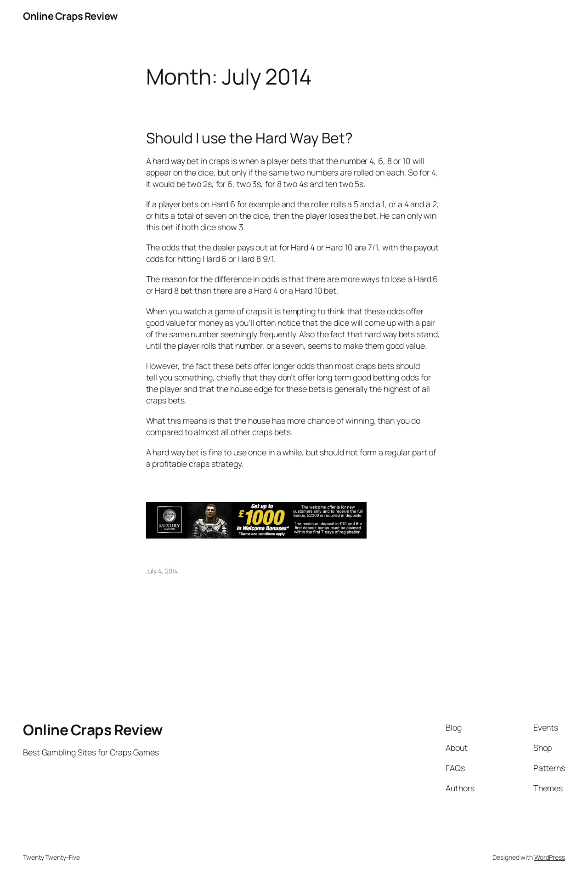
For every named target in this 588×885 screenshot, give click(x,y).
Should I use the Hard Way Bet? (249, 138)
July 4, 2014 (162, 571)
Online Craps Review (70, 16)
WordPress (550, 857)
